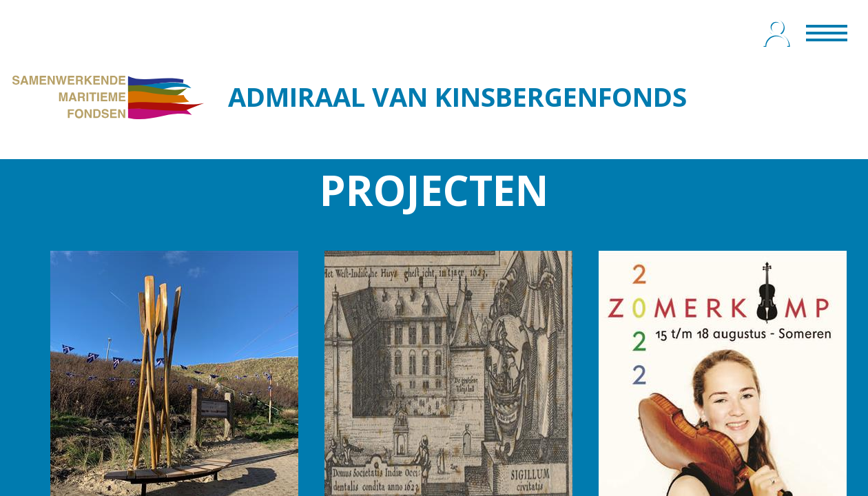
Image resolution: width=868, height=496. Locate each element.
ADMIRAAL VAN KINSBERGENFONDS (457, 96)
